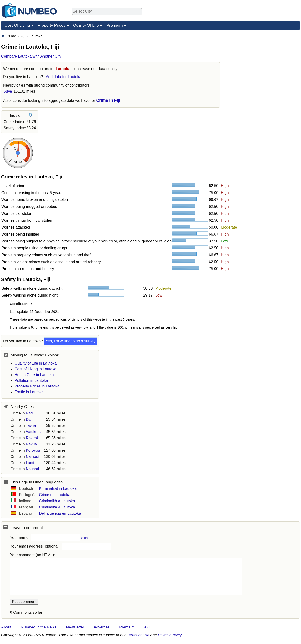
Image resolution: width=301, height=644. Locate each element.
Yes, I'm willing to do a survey (71, 341)
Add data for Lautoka (64, 77)
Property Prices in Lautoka (37, 386)
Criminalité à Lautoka (57, 507)
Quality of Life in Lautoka (36, 363)
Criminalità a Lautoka (57, 501)
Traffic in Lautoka (29, 392)
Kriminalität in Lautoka (58, 489)
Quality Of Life (86, 25)
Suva (8, 91)
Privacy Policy (170, 635)
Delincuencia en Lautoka (60, 513)
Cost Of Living (17, 25)
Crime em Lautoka (55, 495)
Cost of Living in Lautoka (35, 369)
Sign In (86, 538)
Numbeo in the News (39, 627)
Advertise (102, 627)
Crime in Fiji (108, 100)
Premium (115, 25)
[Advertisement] (264, 63)
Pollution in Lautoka (31, 380)
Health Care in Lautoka (34, 375)
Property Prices (52, 25)
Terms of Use (138, 635)
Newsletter (75, 627)
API (147, 627)
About (6, 627)
